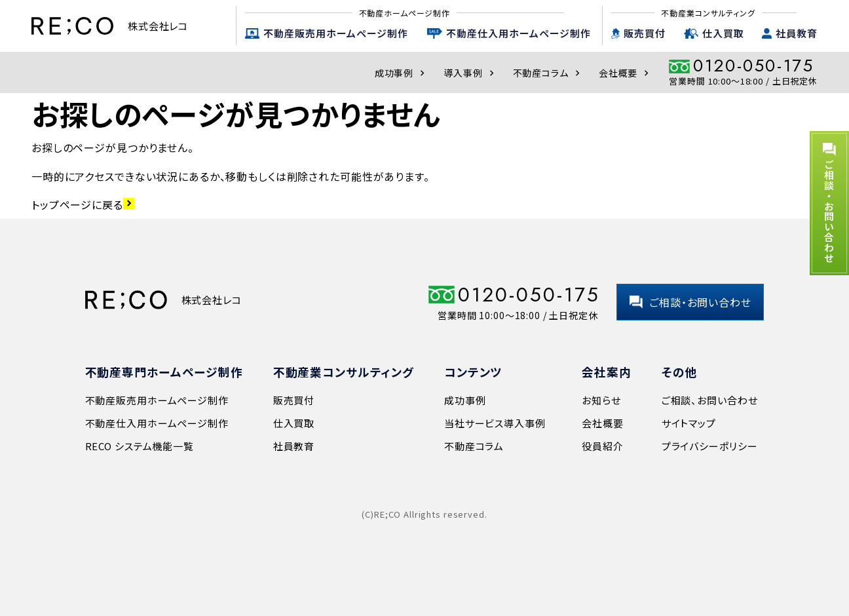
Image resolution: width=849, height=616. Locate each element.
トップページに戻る (83, 204)
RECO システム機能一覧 (140, 446)
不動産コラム (548, 73)
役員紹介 (602, 446)
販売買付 (645, 33)
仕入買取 (723, 33)
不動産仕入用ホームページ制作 (519, 33)
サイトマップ (689, 423)
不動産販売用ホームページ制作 (336, 33)
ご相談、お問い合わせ (710, 400)
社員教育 (797, 33)
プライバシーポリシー (710, 446)
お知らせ (601, 400)
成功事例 (401, 73)
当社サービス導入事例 (495, 423)
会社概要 (625, 73)
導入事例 (470, 73)
